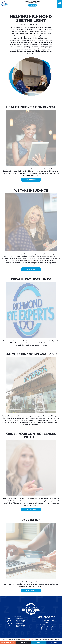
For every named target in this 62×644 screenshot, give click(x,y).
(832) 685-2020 (46, 617)
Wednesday (10, 621)
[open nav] (60, 4)
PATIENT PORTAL (31, 179)
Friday (9, 625)
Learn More (32, 5)
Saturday (10, 626)
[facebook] (51, 627)
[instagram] (46, 627)
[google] (41, 627)
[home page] (4, 4)
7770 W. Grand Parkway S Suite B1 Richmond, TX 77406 (46, 622)
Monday (9, 618)
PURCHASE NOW (31, 509)
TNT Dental (56, 639)
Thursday (10, 623)
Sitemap (23, 639)
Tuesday (9, 620)
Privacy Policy (30, 639)
